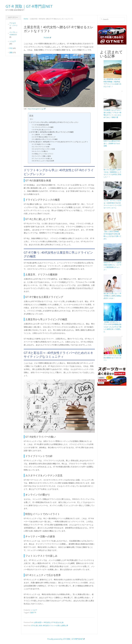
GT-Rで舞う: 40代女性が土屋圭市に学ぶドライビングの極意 (52, 132)
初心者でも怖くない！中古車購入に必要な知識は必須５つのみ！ (112, 296)
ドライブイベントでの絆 (42, 147)
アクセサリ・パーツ (13, 24)
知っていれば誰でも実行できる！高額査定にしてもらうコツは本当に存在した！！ (112, 173)
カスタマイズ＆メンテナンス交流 (45, 149)
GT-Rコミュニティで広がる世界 (44, 161)
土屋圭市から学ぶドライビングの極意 (46, 139)
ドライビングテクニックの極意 (44, 127)
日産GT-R (33, 613)
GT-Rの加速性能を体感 (42, 125)
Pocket (47, 38)
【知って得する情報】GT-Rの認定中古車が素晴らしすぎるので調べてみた (112, 235)
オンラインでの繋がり (41, 151)
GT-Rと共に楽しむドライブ (43, 130)
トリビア (13, 41)
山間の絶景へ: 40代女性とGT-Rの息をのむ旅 (49, 622)
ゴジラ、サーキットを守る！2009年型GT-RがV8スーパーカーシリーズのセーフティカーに (112, 204)
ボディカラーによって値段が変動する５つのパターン (112, 358)
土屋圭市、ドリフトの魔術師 (43, 134)
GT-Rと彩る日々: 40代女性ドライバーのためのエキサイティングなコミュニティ (59, 142)
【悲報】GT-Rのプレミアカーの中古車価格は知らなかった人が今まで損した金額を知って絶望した (112, 327)
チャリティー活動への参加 (43, 156)
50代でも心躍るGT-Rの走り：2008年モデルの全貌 (112, 143)
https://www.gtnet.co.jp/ (37, 109)
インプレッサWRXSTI (13, 33)
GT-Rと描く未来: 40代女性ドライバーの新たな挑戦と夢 (50, 625)
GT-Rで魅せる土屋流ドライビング (45, 137)
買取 (11, 52)
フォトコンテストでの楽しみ (43, 158)
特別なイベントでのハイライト (44, 154)
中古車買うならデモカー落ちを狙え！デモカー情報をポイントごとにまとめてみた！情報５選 (112, 114)
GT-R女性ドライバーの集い (43, 144)
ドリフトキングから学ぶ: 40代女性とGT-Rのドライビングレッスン (55, 122)
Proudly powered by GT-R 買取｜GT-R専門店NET (66, 639)
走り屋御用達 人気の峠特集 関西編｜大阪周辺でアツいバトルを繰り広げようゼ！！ (112, 83)
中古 (11, 48)
